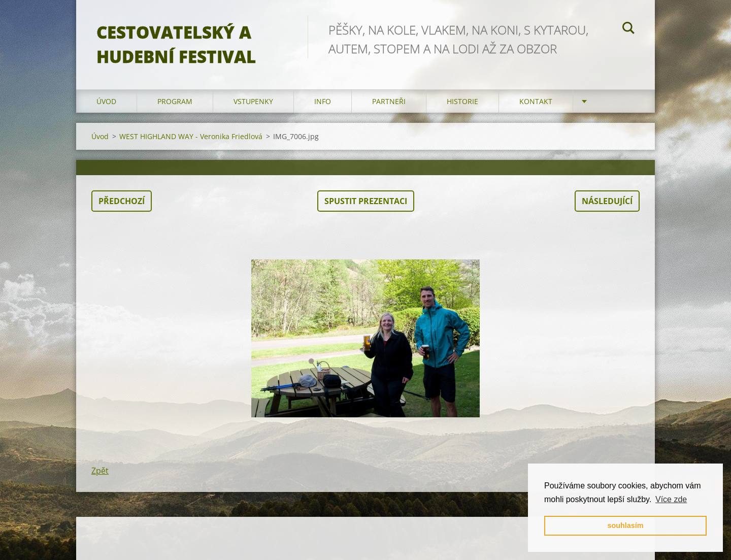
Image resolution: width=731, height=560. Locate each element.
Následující (607, 201)
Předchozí (122, 201)
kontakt (536, 101)
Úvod (106, 101)
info (323, 101)
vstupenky (253, 101)
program (175, 101)
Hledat (628, 29)
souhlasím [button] (625, 525)
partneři (389, 101)
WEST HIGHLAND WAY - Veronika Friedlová (191, 136)
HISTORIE (462, 101)
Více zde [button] (671, 499)
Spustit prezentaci (366, 201)
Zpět (100, 471)
